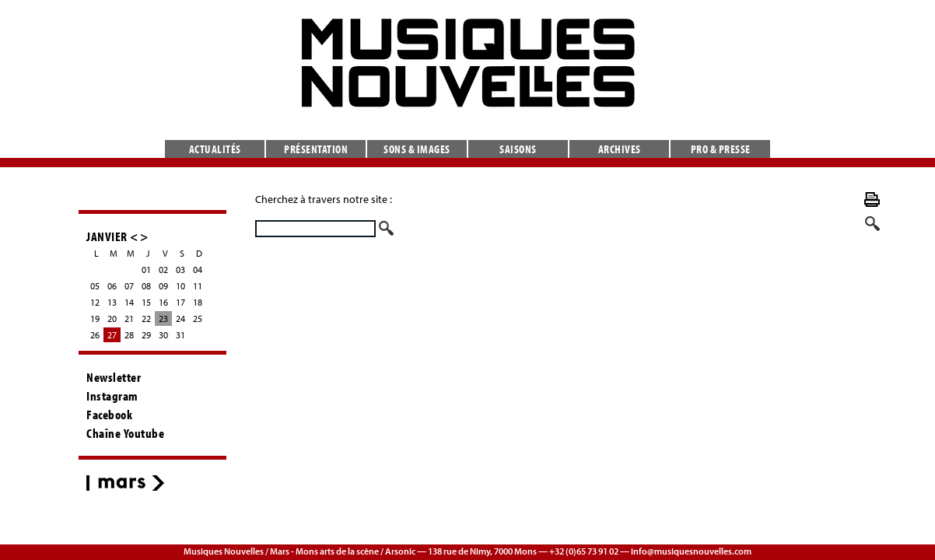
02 (163, 269)
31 (180, 335)
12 (95, 302)
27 (112, 335)
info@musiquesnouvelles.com (691, 551)
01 (146, 269)
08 (146, 286)
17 (180, 302)
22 (146, 318)
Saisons (518, 149)
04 (198, 269)
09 (163, 286)
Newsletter (114, 377)
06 (112, 286)
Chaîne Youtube (125, 433)
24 (180, 318)
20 (112, 318)
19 (95, 318)
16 (163, 302)
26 (95, 335)
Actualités (215, 149)
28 (129, 335)
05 (95, 286)
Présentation (316, 149)
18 (198, 302)
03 (180, 269)
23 (163, 318)
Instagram (112, 396)
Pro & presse (721, 149)
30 (163, 335)
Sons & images (417, 149)
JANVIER (107, 236)
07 (129, 286)
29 (146, 335)
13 (112, 302)
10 (180, 286)
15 (146, 302)
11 (198, 286)
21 (129, 318)
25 (198, 318)
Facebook (109, 415)
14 (129, 302)
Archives (620, 149)
